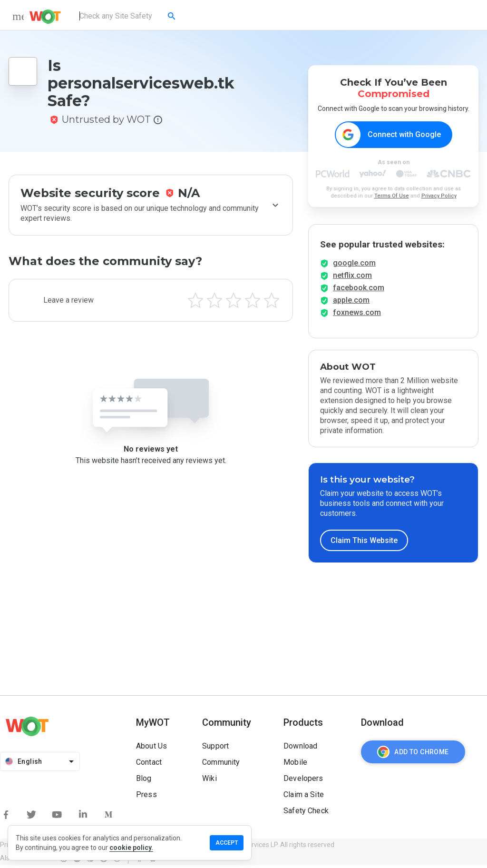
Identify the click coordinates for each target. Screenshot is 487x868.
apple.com (351, 303)
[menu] (18, 16)
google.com (354, 266)
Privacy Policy (439, 196)
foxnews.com (357, 315)
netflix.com (352, 278)
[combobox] (128, 16)
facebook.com (359, 291)
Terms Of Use (392, 196)
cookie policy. (131, 848)
